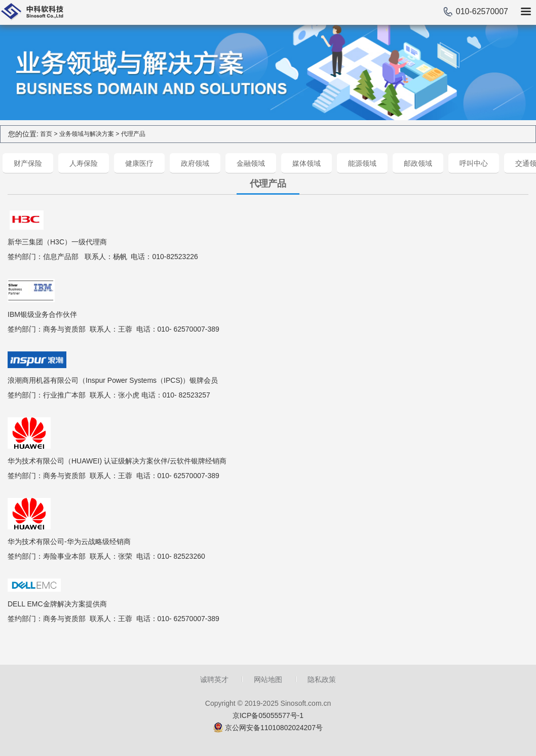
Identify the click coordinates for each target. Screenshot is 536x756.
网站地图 (268, 679)
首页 (46, 134)
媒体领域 (307, 163)
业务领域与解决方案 (87, 134)
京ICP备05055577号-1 (268, 715)
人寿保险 (84, 163)
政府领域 (195, 163)
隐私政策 (322, 679)
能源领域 (362, 163)
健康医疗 (139, 163)
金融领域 (251, 163)
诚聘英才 (214, 679)
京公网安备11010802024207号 (274, 728)
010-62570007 (482, 11)
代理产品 (133, 134)
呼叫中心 (474, 163)
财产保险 (28, 163)
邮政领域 (418, 163)
